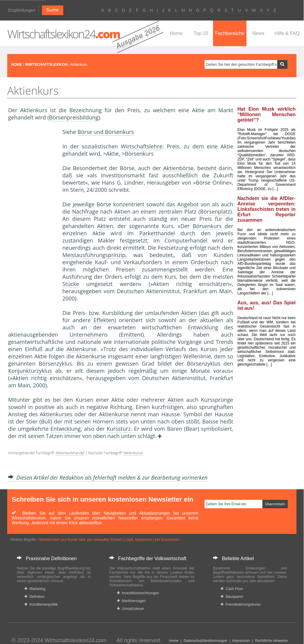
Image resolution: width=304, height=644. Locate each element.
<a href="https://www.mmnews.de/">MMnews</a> (32, 229)
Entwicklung (203, 327)
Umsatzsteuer (131, 609)
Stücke (71, 284)
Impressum (241, 641)
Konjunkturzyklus (30, 371)
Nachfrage (85, 211)
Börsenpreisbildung (74, 117)
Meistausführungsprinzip (94, 255)
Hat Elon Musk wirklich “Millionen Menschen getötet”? (266, 114)
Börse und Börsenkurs (106, 132)
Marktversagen (131, 601)
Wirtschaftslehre (142, 146)
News (258, 33)
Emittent (132, 335)
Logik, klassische (138, 540)
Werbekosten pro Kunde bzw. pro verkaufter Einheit (80, 540)
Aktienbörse (179, 168)
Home (176, 33)
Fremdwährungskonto (241, 604)
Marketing (35, 589)
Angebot (188, 204)
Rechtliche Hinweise (271, 641)
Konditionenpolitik (41, 604)
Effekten (104, 320)
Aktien (122, 211)
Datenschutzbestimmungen (205, 641)
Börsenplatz (215, 211)
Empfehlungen (22, 10)
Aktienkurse (81, 349)
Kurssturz (119, 429)
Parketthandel (157, 233)
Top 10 (201, 33)
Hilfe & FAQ (287, 33)
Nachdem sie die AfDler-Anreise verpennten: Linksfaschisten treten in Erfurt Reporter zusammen (266, 209)
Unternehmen (87, 335)
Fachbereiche (230, 33)
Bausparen (232, 597)
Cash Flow (232, 589)
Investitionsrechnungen (138, 593)
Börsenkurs (207, 226)
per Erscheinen (167, 540)
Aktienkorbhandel (70, 453)
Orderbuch (205, 262)
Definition (34, 597)
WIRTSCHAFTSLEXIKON (46, 65)
